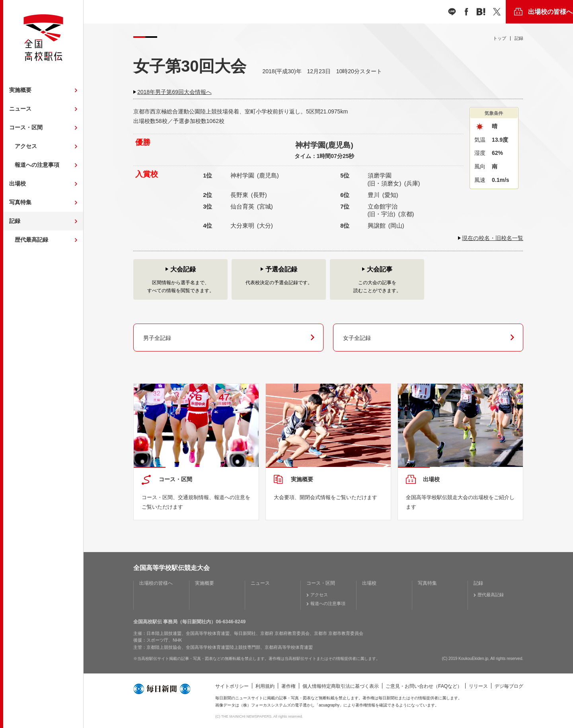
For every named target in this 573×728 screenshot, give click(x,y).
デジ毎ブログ (509, 686)
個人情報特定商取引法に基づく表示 (341, 686)
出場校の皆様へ (550, 12)
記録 (15, 221)
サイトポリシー (232, 686)
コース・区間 (26, 127)
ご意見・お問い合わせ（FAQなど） (424, 686)
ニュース (20, 109)
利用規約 (265, 686)
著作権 (288, 686)
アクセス (26, 146)
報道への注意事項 (37, 165)
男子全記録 (157, 338)
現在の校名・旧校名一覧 (493, 238)
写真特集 (20, 202)
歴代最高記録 (31, 240)
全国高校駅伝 (43, 37)
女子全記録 (357, 338)
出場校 (18, 183)
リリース (478, 686)
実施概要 (20, 90)
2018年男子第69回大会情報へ (174, 92)
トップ (500, 38)
